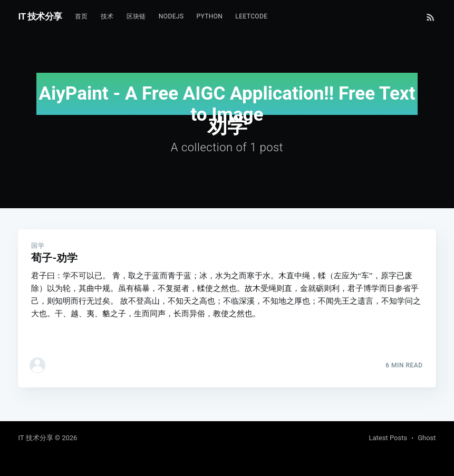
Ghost (427, 438)
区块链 (136, 16)
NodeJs (171, 16)
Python (209, 16)
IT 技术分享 (40, 16)
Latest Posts (388, 438)
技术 (107, 16)
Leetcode (251, 16)
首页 (81, 16)
